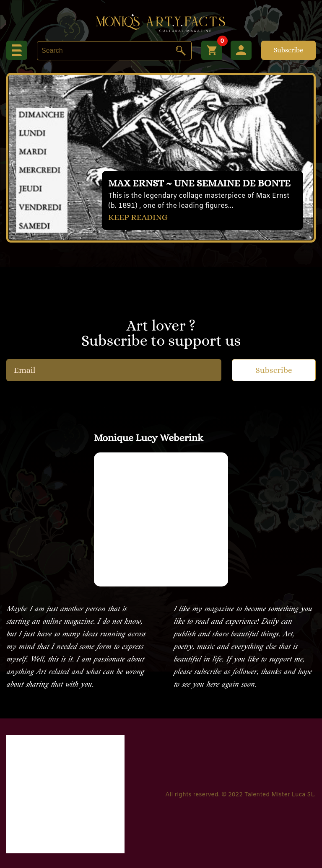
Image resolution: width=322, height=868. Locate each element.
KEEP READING (138, 217)
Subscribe (288, 50)
